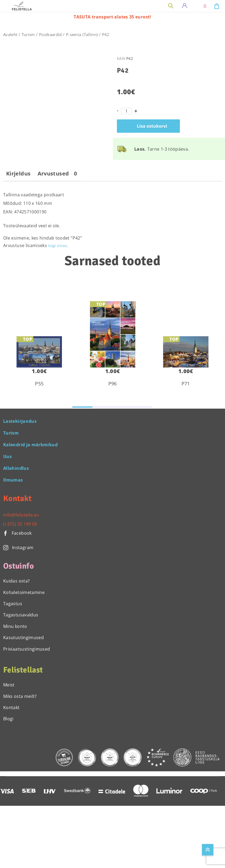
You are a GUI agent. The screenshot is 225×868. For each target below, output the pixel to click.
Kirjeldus (18, 174)
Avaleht (10, 34)
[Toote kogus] (126, 111)
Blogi (8, 719)
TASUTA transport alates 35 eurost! (112, 17)
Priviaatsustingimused (27, 649)
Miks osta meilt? (20, 696)
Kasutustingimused (23, 638)
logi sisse (58, 246)
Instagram (18, 548)
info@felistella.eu (21, 515)
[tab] (18, 176)
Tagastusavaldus (21, 615)
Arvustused (57, 174)
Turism (28, 34)
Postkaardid (50, 34)
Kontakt (11, 707)
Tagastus (13, 604)
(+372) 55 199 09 (20, 524)
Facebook (17, 533)
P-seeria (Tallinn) (82, 34)
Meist (9, 685)
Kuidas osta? (16, 581)
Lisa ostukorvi (152, 126)
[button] (82, 407)
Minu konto (15, 626)
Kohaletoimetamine (24, 592)
